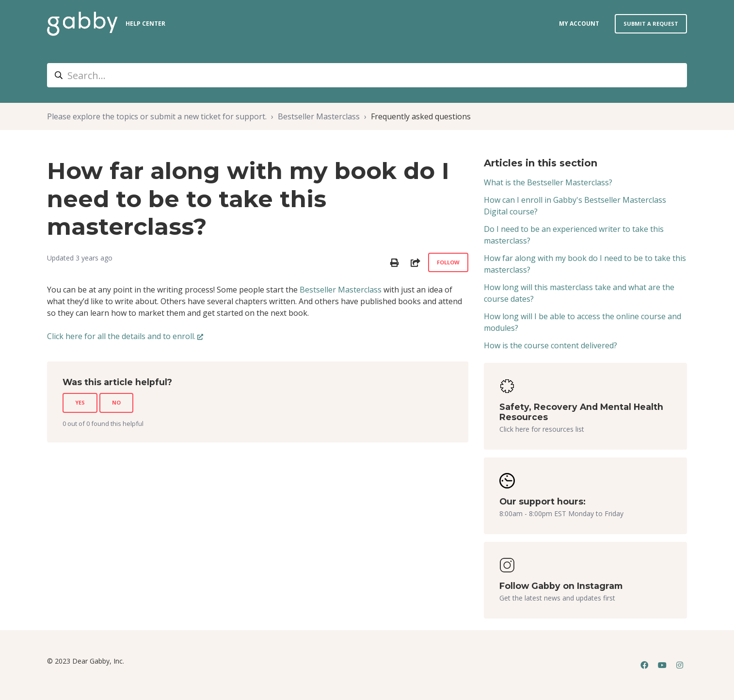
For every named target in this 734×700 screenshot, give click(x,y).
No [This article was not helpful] (116, 402)
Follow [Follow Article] (448, 262)
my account (579, 24)
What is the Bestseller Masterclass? (548, 182)
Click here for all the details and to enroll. (121, 336)
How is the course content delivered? (550, 345)
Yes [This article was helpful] (80, 402)
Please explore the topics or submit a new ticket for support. (157, 116)
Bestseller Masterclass (319, 116)
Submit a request (651, 24)
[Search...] (367, 75)
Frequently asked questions (421, 116)
